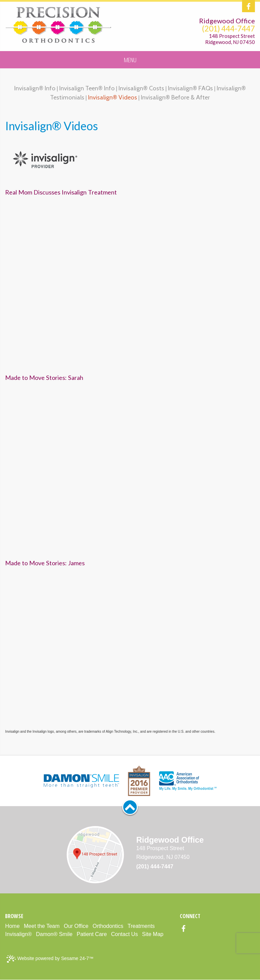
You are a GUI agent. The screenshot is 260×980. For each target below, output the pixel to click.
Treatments (141, 926)
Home (12, 926)
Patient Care (92, 934)
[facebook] (248, 7)
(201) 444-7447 (229, 29)
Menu (130, 60)
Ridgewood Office (227, 21)
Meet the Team (42, 926)
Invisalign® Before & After (175, 97)
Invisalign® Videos (113, 97)
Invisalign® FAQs (190, 88)
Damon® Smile (54, 934)
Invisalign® (18, 934)
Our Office (76, 926)
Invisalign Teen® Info (87, 88)
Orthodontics (108, 926)
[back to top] (130, 807)
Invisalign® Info (35, 88)
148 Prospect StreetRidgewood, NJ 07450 (230, 39)
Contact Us (124, 934)
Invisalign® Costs (141, 88)
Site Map (153, 934)
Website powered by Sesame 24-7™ (50, 959)
